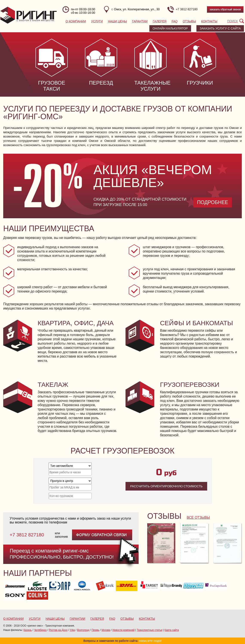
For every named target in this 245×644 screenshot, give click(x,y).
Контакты (209, 21)
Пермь (95, 630)
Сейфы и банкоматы (196, 323)
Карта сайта (172, 630)
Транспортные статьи (149, 630)
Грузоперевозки (190, 385)
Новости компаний (123, 630)
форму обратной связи (102, 535)
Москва (106, 630)
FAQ (175, 21)
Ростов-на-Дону (58, 630)
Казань (28, 630)
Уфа (72, 630)
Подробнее (213, 202)
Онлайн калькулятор (170, 28)
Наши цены (117, 21)
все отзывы (198, 518)
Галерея (160, 21)
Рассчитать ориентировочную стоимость (166, 486)
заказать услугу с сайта (220, 28)
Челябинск (40, 630)
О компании (76, 21)
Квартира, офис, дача (76, 323)
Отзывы (189, 21)
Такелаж (53, 385)
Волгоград (83, 630)
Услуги (97, 21)
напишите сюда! (150, 641)
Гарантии (140, 21)
